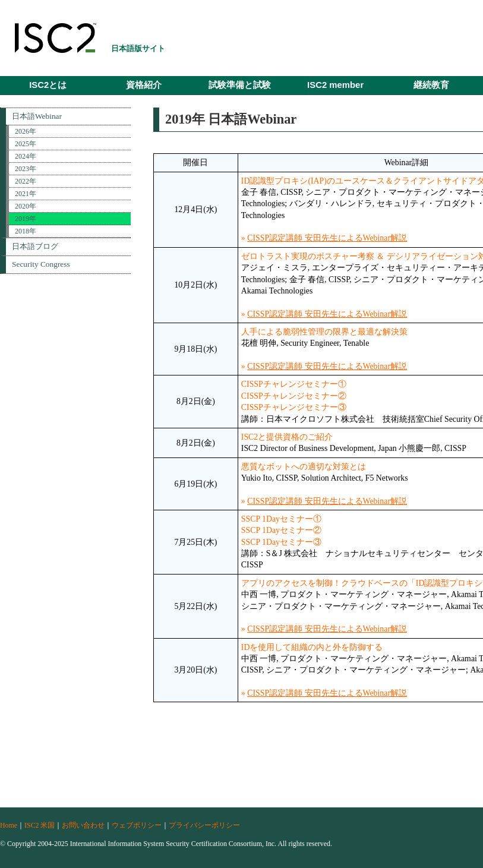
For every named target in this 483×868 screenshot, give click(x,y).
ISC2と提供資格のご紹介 (287, 437)
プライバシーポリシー (204, 825)
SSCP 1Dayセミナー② (281, 530)
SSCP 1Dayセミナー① (281, 519)
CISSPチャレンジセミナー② (294, 396)
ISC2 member (335, 85)
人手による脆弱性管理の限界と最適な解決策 (324, 332)
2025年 (26, 144)
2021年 (26, 194)
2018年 (26, 231)
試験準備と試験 (240, 85)
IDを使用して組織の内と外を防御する (312, 647)
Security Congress (41, 264)
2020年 (26, 206)
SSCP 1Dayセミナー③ (281, 542)
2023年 (26, 169)
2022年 (26, 181)
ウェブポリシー (137, 825)
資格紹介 (144, 85)
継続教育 (431, 85)
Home (9, 825)
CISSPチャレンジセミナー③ (294, 407)
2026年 (26, 131)
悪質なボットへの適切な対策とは (304, 467)
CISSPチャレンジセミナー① (294, 384)
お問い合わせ (83, 825)
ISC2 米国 (40, 825)
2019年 (26, 219)
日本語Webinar (37, 116)
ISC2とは (48, 85)
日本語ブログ (35, 246)
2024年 (26, 156)
